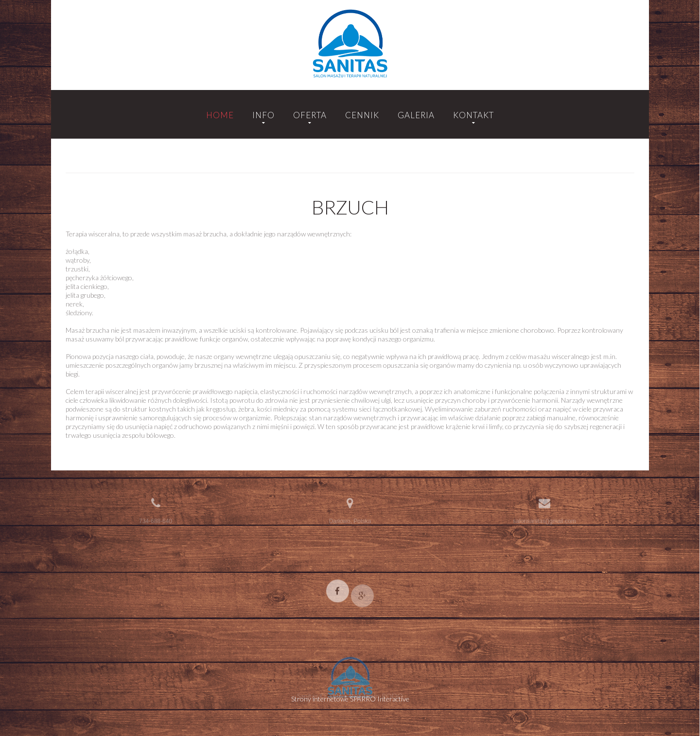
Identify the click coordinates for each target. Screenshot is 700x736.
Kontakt (473, 115)
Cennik (362, 115)
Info (263, 115)
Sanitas (308, 698)
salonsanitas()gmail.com (544, 520)
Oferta (310, 115)
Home (220, 115)
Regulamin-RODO (376, 698)
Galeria (416, 115)
